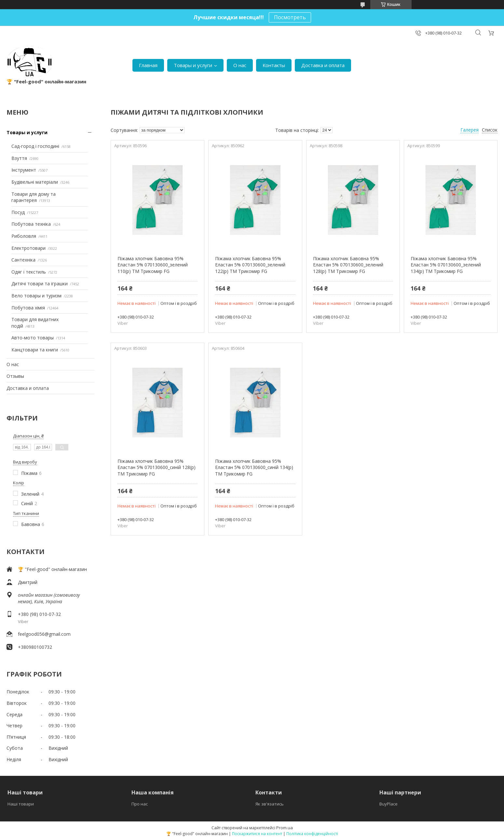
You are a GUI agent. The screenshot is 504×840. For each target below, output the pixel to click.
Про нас (140, 804)
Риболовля (24, 236)
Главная (148, 65)
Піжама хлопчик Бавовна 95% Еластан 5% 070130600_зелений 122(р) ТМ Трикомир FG (250, 265)
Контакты (274, 65)
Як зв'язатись (270, 804)
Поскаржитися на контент (257, 834)
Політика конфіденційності (312, 834)
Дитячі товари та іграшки (40, 284)
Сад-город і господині (35, 146)
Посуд (18, 212)
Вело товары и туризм (36, 296)
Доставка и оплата (323, 65)
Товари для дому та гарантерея (34, 197)
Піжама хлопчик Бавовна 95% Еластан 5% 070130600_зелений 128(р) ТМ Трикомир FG (348, 265)
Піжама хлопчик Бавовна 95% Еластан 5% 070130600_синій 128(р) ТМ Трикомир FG (157, 467)
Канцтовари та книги (35, 350)
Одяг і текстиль (29, 272)
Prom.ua (285, 828)
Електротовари (28, 248)
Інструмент (24, 170)
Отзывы (15, 376)
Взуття (19, 158)
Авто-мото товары (33, 338)
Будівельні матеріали (35, 182)
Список (490, 130)
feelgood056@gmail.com (44, 634)
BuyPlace (388, 804)
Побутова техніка (31, 224)
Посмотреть (290, 17)
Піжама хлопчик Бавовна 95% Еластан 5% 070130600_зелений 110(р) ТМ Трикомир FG (153, 265)
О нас (240, 65)
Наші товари (21, 804)
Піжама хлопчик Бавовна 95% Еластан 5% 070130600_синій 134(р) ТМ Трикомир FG (254, 467)
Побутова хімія (28, 308)
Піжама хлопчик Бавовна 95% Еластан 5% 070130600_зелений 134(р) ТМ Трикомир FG (446, 265)
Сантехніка (23, 260)
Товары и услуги (193, 65)
